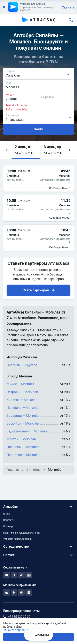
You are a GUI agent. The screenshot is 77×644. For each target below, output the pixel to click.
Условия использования (17, 539)
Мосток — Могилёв (21, 439)
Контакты (9, 520)
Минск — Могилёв (21, 384)
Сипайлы (34, 470)
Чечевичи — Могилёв (23, 408)
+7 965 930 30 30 (19, 617)
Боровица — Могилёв (23, 416)
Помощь (8, 527)
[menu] (6, 20)
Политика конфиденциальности (22, 533)
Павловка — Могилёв (23, 455)
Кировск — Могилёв (22, 400)
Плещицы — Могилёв (23, 447)
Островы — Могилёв (22, 392)
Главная (13, 470)
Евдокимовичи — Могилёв (27, 431)
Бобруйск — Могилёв (23, 423)
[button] (7, 150)
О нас (6, 514)
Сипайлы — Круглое (22, 365)
